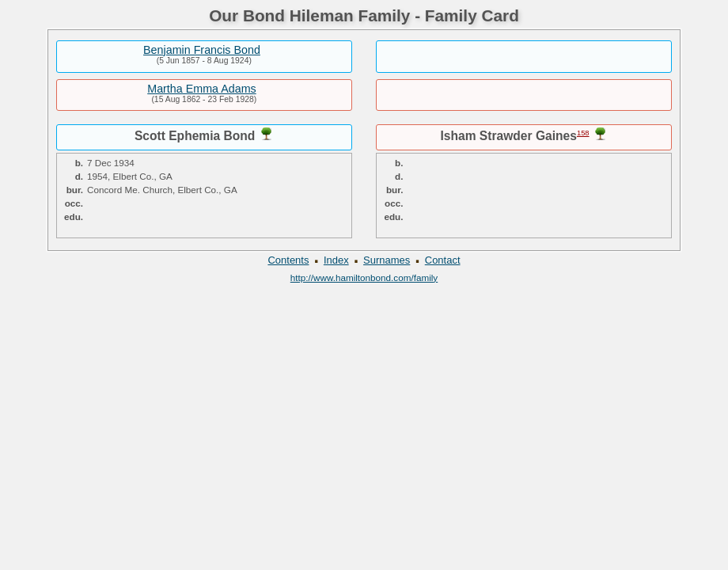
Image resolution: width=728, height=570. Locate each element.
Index (336, 260)
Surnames (387, 260)
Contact (443, 260)
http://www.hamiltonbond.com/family (364, 277)
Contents (288, 260)
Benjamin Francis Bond (202, 50)
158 (583, 133)
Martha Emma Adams (201, 89)
